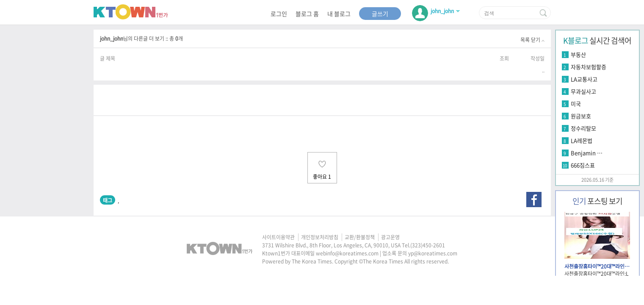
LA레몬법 (582, 140)
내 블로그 (339, 14)
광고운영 (390, 237)
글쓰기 (380, 14)
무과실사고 (583, 91)
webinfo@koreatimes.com (347, 253)
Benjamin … (587, 153)
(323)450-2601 (428, 245)
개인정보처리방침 (320, 237)
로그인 (279, 14)
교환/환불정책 (360, 237)
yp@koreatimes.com (433, 253)
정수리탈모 (583, 128)
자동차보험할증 (589, 67)
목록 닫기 (532, 40)
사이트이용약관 (278, 237)
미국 (576, 104)
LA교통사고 (584, 79)
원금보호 (581, 116)
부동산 (578, 54)
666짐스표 (583, 165)
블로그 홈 (307, 14)
